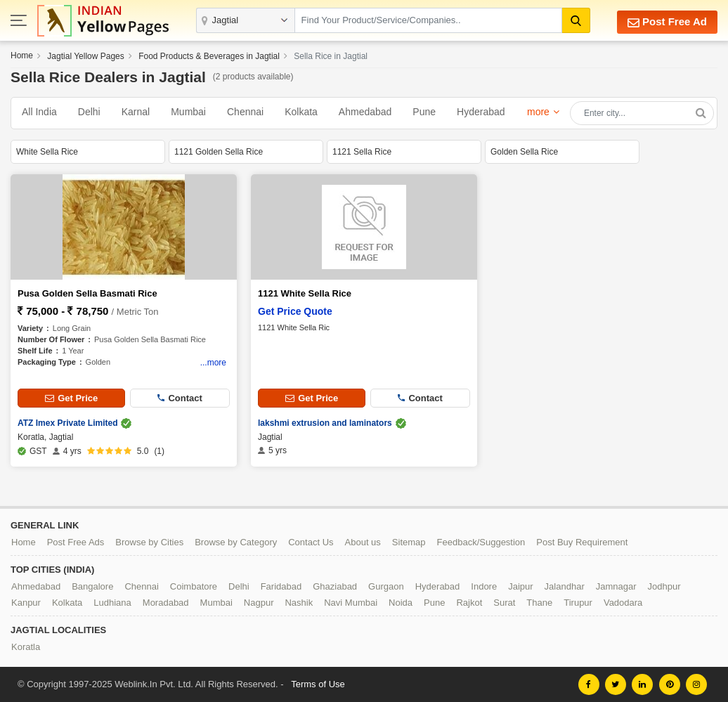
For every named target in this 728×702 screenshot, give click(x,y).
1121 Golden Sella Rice (219, 152)
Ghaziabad (335, 586)
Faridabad (281, 586)
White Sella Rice (47, 152)
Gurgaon (386, 586)
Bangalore (92, 586)
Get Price (71, 398)
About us (363, 542)
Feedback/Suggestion (481, 542)
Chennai (245, 112)
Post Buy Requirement (582, 542)
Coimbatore (194, 586)
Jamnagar (616, 586)
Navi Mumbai (351, 603)
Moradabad (166, 603)
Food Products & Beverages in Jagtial (209, 56)
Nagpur (259, 603)
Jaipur (520, 586)
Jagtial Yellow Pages (85, 56)
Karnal (136, 112)
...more (213, 363)
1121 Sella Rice (362, 152)
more (538, 112)
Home (22, 56)
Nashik (299, 603)
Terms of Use (318, 684)
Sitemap (409, 542)
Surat (504, 603)
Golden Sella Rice (524, 152)
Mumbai (188, 112)
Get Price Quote (295, 311)
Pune (424, 112)
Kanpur (26, 603)
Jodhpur (664, 586)
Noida (401, 603)
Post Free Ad (667, 22)
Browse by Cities (149, 542)
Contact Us (311, 542)
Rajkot (469, 603)
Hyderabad (481, 112)
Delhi (89, 112)
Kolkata (301, 112)
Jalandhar (565, 586)
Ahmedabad (365, 112)
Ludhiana (112, 603)
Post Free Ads (76, 542)
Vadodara (623, 603)
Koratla (26, 647)
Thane (539, 603)
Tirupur (578, 603)
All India (39, 112)
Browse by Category (236, 542)
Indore (484, 586)
